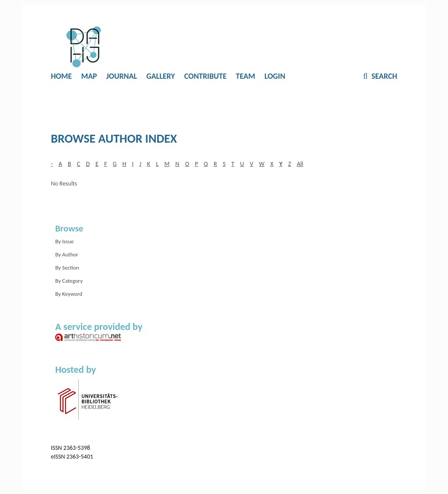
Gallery (161, 76)
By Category (69, 281)
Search (383, 76)
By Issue (65, 241)
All (300, 164)
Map (89, 76)
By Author (67, 254)
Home (61, 76)
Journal (122, 76)
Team (245, 76)
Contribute (205, 76)
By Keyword (69, 294)
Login (275, 76)
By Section (67, 268)
